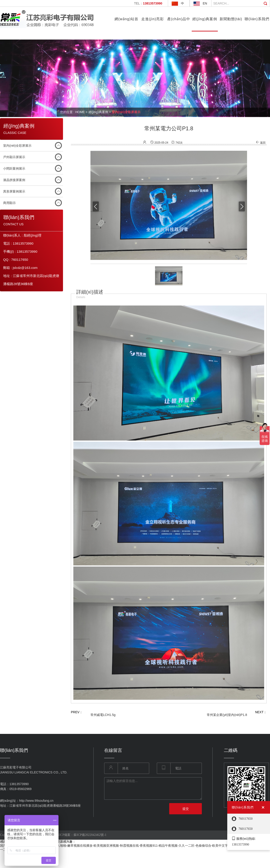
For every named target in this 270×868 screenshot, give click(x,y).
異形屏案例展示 (14, 191)
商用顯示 (9, 203)
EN (205, 3)
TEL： (148, 3)
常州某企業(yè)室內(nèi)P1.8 (227, 715)
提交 (186, 809)
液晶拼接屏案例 (14, 180)
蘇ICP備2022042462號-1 (90, 835)
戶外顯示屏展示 (14, 157)
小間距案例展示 (14, 168)
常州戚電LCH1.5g (103, 715)
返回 (261, 143)
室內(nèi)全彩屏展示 (17, 146)
